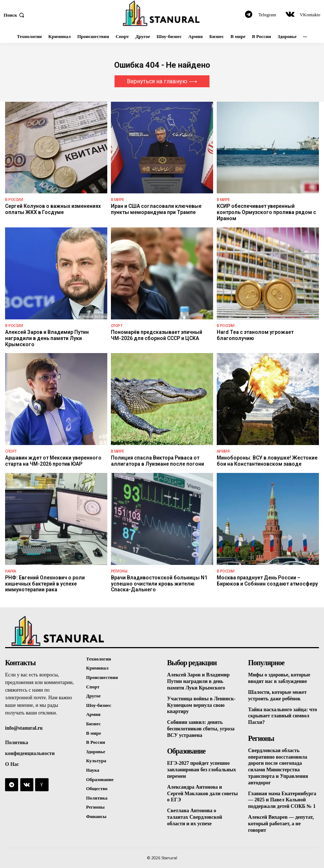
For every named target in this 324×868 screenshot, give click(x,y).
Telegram (267, 15)
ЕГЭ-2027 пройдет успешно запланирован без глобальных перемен (202, 767)
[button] (15, 15)
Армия (223, 451)
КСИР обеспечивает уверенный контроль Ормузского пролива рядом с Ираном (266, 212)
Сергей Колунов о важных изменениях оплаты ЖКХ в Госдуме (53, 209)
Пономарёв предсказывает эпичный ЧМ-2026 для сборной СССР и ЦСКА (157, 335)
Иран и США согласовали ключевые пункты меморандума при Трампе (156, 209)
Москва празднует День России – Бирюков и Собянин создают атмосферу (267, 580)
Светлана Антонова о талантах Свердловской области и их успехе (195, 813)
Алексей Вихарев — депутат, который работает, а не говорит (281, 819)
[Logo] (162, 13)
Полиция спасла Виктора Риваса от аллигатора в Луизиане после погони (157, 461)
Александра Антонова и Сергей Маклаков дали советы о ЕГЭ (202, 790)
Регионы (119, 571)
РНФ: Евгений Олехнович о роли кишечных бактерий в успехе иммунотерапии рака (45, 583)
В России (14, 200)
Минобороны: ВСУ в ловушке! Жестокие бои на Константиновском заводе (267, 461)
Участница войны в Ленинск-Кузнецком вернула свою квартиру (201, 704)
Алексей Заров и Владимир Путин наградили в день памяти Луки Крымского (47, 338)
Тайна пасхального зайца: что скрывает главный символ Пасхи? (283, 715)
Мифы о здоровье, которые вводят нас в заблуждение (279, 678)
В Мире (117, 200)
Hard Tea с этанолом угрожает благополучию (255, 335)
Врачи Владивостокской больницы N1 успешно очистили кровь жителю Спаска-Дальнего (159, 583)
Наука (11, 571)
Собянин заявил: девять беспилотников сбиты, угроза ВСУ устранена (201, 727)
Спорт (117, 326)
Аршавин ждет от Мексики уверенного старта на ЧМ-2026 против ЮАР (53, 461)
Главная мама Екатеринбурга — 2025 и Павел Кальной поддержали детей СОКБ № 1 (282, 796)
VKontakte (310, 15)
